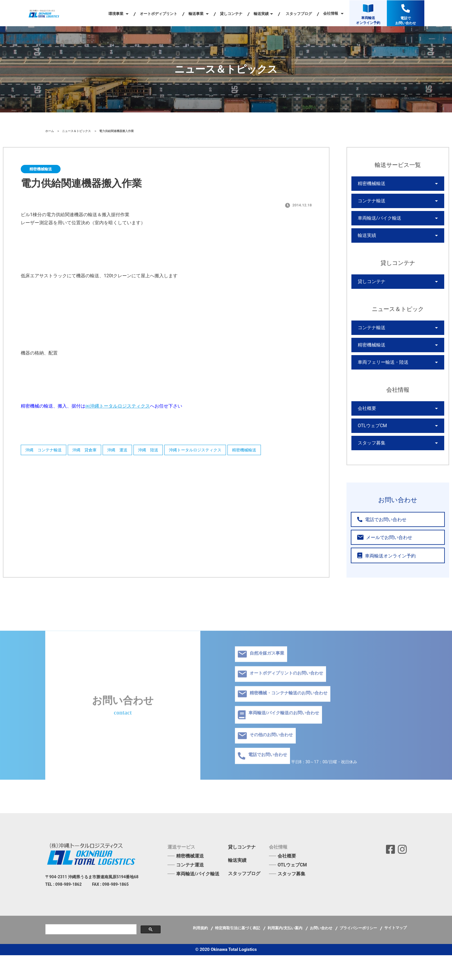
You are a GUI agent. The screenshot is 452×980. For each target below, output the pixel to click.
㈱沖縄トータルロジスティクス (118, 406)
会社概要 (366, 428)
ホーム (50, 131)
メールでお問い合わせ (380, 563)
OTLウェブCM (371, 448)
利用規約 (201, 953)
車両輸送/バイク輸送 (377, 224)
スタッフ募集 (370, 467)
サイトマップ (395, 952)
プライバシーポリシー (359, 953)
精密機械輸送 (267, 451)
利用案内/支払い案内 (286, 953)
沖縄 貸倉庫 (90, 451)
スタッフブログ (299, 14)
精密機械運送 (190, 881)
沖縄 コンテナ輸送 (45, 451)
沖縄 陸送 (163, 451)
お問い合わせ (322, 953)
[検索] (90, 954)
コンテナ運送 (190, 890)
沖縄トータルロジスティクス (214, 451)
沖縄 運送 (127, 451)
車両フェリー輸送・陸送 (380, 380)
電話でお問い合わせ (378, 545)
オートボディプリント (159, 14)
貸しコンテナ (231, 14)
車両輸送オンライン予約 (382, 581)
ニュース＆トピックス (77, 131)
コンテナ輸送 (370, 204)
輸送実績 (366, 244)
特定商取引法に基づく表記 (238, 953)
